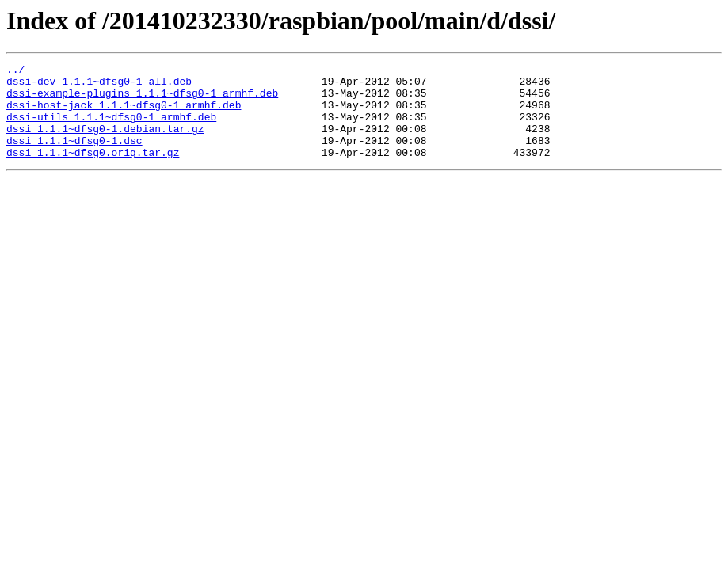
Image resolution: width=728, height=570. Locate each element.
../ (15, 71)
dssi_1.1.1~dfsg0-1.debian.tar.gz (105, 142)
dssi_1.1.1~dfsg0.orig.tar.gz (93, 171)
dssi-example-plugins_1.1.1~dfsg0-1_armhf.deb (142, 100)
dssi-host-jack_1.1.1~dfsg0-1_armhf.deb (124, 114)
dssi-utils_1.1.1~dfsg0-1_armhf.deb (111, 128)
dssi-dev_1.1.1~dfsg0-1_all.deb (99, 85)
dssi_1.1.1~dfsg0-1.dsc (74, 157)
